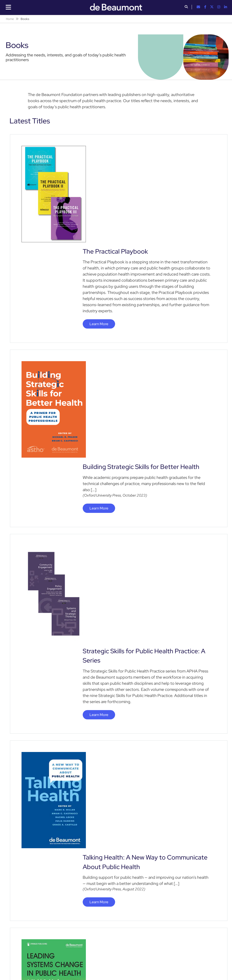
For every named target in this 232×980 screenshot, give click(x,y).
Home (10, 19)
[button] (186, 7)
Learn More (99, 228)
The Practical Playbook (115, 155)
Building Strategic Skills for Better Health (141, 274)
